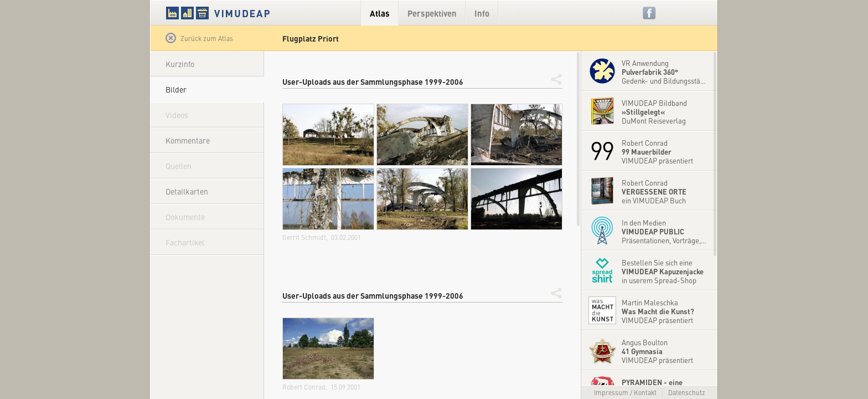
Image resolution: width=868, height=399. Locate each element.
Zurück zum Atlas (199, 38)
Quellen (179, 166)
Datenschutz (687, 392)
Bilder (176, 89)
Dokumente (185, 217)
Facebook (650, 13)
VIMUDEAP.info (239, 13)
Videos (177, 115)
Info (482, 13)
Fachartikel (185, 242)
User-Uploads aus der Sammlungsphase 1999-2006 (373, 81)
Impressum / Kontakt (625, 392)
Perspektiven (432, 13)
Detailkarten (187, 191)
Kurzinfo (180, 64)
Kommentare (188, 140)
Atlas (380, 13)
